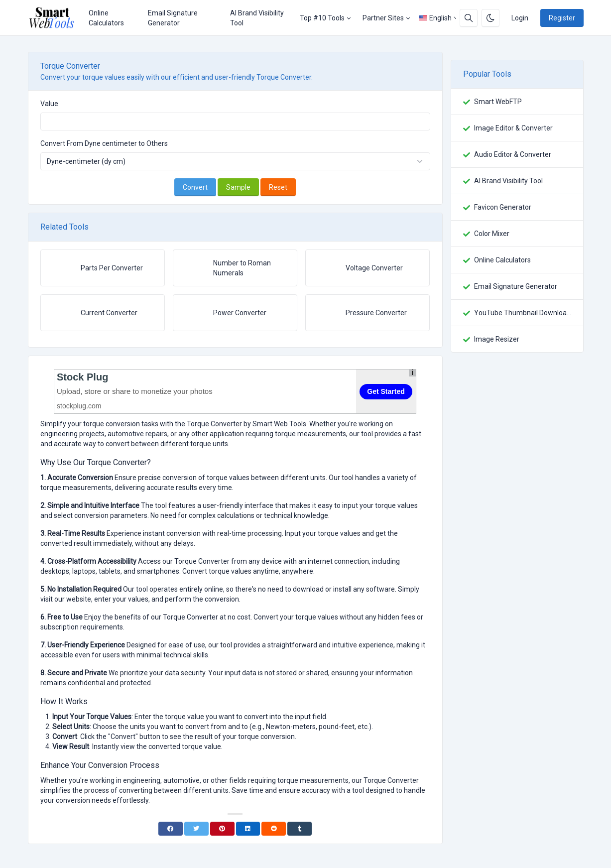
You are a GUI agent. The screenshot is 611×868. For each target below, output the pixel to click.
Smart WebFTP (498, 102)
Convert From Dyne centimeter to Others (104, 143)
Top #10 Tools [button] (322, 18)
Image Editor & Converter (513, 128)
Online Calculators (106, 18)
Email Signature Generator (173, 18)
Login (520, 18)
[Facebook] (171, 829)
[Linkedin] (248, 829)
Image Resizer (497, 339)
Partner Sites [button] (383, 18)
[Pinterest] (222, 829)
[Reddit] (274, 829)
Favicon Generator (503, 207)
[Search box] (469, 18)
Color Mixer (492, 234)
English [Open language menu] (435, 18)
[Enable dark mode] (490, 18)
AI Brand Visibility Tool (257, 18)
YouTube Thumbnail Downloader (523, 313)
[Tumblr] (300, 829)
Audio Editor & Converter (513, 154)
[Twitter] (196, 829)
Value (49, 104)
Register (562, 18)
